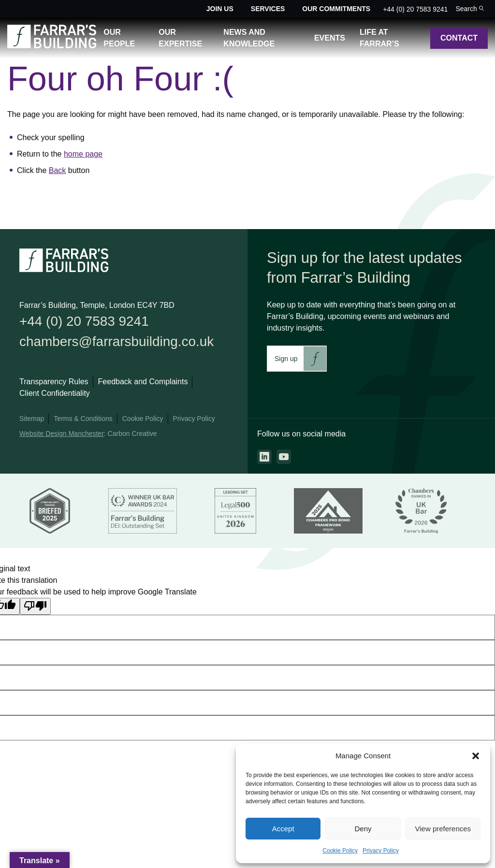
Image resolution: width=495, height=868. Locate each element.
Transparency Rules (54, 384)
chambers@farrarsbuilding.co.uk (123, 343)
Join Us (220, 9)
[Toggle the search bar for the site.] (470, 9)
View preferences (443, 829)
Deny (363, 829)
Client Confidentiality (55, 396)
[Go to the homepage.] (52, 46)
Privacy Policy (381, 851)
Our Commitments (336, 9)
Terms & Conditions (83, 421)
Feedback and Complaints (143, 384)
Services (268, 9)
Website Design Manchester (62, 436)
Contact (459, 38)
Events (330, 38)
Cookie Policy (340, 851)
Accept (283, 829)
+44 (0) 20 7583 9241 (415, 9)
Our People (119, 38)
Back (58, 170)
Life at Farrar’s (379, 38)
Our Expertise (180, 38)
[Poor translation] (35, 608)
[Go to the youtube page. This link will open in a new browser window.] (284, 457)
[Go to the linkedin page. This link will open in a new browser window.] (264, 457)
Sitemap (32, 421)
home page (83, 154)
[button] (476, 756)
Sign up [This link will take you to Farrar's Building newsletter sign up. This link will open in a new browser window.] (286, 359)
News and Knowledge (249, 38)
